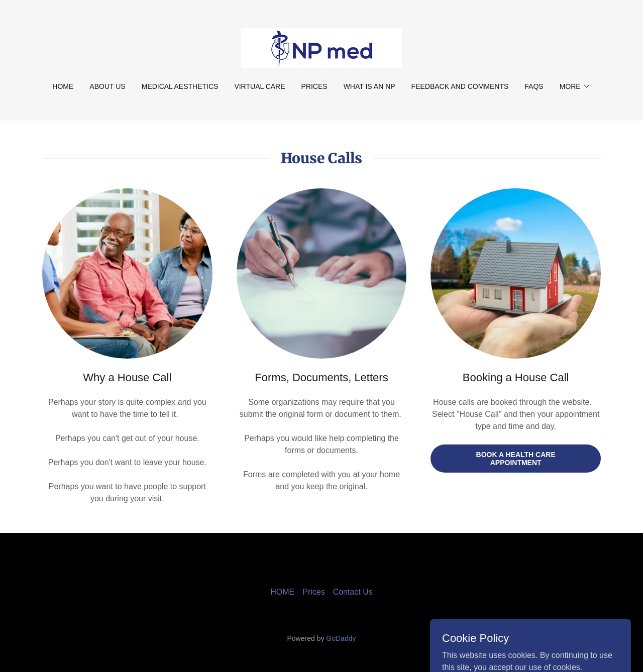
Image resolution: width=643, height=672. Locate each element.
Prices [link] (314, 86)
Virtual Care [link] (259, 86)
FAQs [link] (534, 86)
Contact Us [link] (353, 592)
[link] (321, 47)
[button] (575, 86)
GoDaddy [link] (341, 638)
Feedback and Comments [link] (460, 86)
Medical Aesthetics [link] (180, 86)
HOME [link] (63, 86)
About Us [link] (107, 86)
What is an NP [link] (369, 86)
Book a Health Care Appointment (516, 459)
